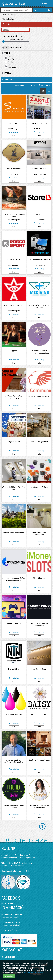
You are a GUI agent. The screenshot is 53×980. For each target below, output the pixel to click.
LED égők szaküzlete (14, 442)
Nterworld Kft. (14, 669)
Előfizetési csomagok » (10, 917)
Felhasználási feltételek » (11, 925)
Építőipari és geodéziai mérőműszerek (14, 397)
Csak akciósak (12, 48)
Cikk (8, 57)
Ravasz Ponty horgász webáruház (39, 625)
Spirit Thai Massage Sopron (39, 760)
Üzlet (8, 65)
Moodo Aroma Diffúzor (39, 487)
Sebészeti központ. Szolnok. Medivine (39, 306)
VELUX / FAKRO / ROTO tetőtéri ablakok (14, 488)
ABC (31, 86)
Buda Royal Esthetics (39, 669)
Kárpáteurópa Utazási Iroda (14, 533)
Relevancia (19, 86)
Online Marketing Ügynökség (39, 396)
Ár (40, 86)
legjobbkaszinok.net (14, 624)
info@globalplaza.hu (9, 957)
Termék (9, 59)
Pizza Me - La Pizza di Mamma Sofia (14, 215)
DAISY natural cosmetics (39, 715)
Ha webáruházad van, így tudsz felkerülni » (18, 871)
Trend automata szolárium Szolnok (14, 807)
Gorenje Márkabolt (39, 169)
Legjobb (14, 351)
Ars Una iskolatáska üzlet (14, 305)
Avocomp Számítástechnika (39, 260)
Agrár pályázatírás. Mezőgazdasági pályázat (14, 761)
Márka (9, 62)
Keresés (13, 15)
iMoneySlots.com (39, 578)
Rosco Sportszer (14, 260)
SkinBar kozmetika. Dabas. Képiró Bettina (39, 807)
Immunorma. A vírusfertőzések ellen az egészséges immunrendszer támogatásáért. (14, 579)
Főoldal (5, 15)
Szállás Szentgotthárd (39, 442)
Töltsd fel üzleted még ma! (14, 866)
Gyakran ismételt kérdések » (12, 914)
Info (14, 136)
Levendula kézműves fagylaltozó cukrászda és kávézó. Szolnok (39, 352)
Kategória (10, 67)
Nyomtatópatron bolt (14, 715)
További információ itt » (34, 973)
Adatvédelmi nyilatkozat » (11, 922)
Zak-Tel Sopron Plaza (39, 123)
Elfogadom (9, 976)
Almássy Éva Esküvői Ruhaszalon (39, 534)
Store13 (39, 214)
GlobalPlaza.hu (7, 903)
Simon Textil (14, 123)
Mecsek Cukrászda (14, 169)
